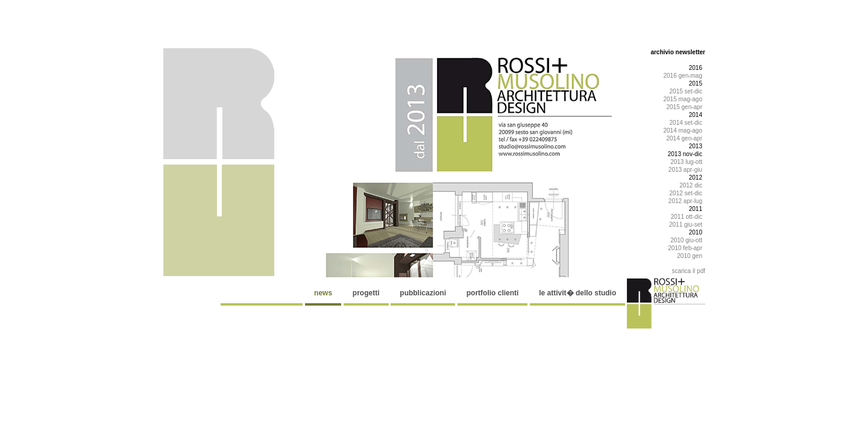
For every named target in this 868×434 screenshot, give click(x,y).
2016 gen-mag (683, 76)
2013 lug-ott (686, 162)
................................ (262, 293)
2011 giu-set (686, 225)
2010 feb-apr (685, 248)
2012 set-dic (686, 193)
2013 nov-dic (685, 154)
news (323, 293)
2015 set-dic (686, 91)
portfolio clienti (493, 293)
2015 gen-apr (685, 107)
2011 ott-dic (687, 217)
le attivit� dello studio (577, 293)
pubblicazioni (423, 293)
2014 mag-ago (683, 131)
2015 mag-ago (683, 99)
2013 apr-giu (685, 170)
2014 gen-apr (685, 138)
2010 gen (690, 256)
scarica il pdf (688, 271)
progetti (366, 293)
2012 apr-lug (685, 201)
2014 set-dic (686, 123)
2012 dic (691, 185)
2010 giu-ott (686, 240)
